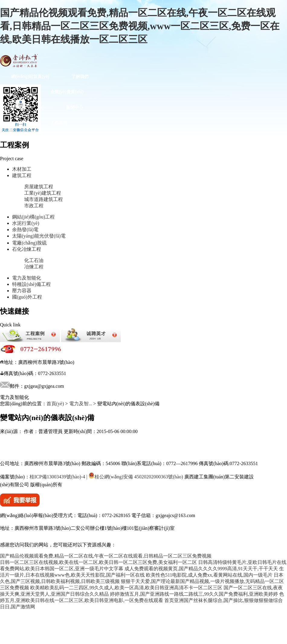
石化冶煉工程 (79, 200)
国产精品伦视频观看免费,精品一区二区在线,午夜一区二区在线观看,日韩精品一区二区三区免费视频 (106, 556)
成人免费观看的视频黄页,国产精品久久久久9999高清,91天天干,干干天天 (201, 569)
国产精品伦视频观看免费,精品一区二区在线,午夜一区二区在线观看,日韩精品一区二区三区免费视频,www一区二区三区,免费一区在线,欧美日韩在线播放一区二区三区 (140, 26)
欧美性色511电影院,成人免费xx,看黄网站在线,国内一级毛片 (209, 575)
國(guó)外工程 (64, 231)
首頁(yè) (55, 404)
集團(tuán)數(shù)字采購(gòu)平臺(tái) (33, 403)
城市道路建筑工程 (44, 199)
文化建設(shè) (127, 292)
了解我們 (80, 76)
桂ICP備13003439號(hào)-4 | (58, 477)
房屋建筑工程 (39, 187)
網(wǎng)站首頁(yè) (30, 76)
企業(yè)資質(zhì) (67, 92)
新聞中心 (75, 107)
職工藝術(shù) (25, 323)
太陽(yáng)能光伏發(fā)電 (39, 236)
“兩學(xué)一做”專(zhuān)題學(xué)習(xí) (51, 292)
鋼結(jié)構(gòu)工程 (31, 154)
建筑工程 (59, 138)
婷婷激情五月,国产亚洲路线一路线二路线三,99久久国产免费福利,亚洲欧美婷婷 (194, 594)
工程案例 (59, 123)
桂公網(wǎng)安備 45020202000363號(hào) (136, 477)
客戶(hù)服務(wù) (130, 323)
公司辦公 (124, 385)
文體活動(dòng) (76, 323)
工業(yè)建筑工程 (43, 193)
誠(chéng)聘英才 (77, 385)
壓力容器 (22, 291)
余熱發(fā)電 (25, 230)
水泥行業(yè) (85, 154)
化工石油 (34, 260)
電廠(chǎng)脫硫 (29, 243)
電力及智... (81, 404)
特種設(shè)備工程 (77, 215)
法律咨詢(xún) (25, 369)
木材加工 (20, 138)
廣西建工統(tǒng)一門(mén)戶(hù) (32, 449)
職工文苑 (66, 308)
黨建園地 (109, 231)
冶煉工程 (34, 267)
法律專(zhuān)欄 (74, 354)
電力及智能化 (27, 278)
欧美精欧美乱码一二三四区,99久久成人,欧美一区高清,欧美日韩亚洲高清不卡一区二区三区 (126, 588)
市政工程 (34, 206)
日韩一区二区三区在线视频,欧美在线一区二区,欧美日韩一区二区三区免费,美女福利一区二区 (98, 562)
